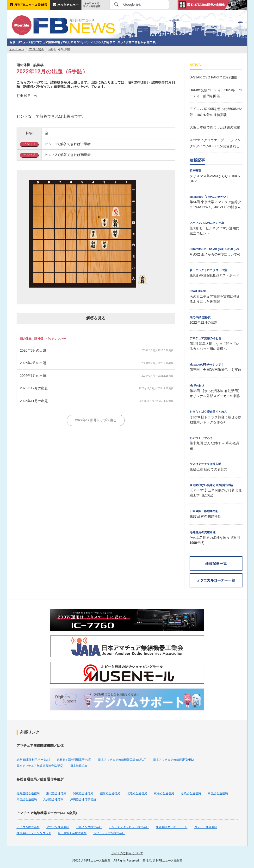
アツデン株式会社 (58, 827)
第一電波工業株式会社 (72, 833)
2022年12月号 (36, 49)
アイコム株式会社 (28, 827)
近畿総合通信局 (191, 793)
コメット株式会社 (206, 827)
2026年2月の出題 (33, 363)
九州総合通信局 (53, 799)
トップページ (17, 49)
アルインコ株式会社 (89, 827)
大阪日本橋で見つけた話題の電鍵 (215, 127)
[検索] (139, 5)
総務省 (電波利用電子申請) (74, 760)
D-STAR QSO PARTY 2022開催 (213, 77)
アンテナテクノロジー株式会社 (129, 827)
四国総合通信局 (27, 799)
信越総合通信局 (110, 793)
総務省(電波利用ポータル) (33, 760)
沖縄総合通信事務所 (83, 799)
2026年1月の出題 (33, 376)
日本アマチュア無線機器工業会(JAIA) (122, 760)
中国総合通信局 (218, 793)
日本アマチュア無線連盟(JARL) (173, 760)
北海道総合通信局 (28, 793)
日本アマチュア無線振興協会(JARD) (40, 766)
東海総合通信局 (164, 793)
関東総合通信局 (83, 793)
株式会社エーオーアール (172, 827)
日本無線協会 (79, 766)
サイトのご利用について (127, 853)
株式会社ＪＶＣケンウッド (34, 833)
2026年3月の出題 (33, 350)
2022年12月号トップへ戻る (96, 420)
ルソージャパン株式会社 (109, 833)
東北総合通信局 (56, 793)
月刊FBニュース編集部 (168, 861)
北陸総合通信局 (137, 793)
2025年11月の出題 (34, 401)
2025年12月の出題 (34, 388)
